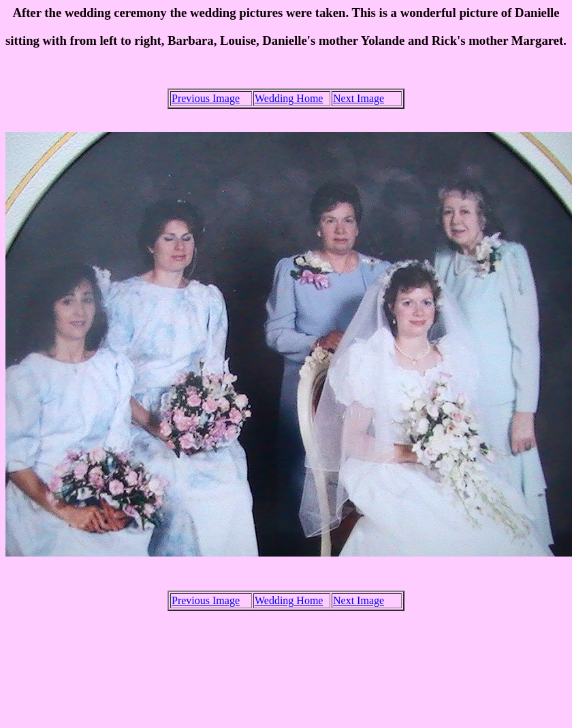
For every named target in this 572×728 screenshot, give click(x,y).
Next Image (359, 98)
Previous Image (206, 98)
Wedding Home (289, 98)
